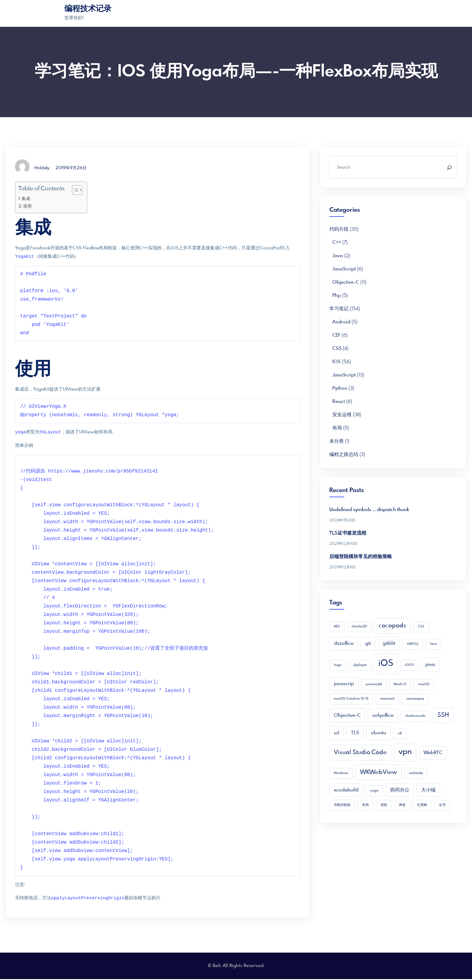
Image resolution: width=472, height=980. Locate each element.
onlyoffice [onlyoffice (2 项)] (383, 715)
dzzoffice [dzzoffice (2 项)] (344, 643)
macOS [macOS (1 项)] (424, 684)
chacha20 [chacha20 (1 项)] (359, 627)
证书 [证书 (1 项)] (442, 805)
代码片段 (339, 229)
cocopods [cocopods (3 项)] (392, 626)
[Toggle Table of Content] (74, 190)
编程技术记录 (88, 9)
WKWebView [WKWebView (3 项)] (379, 772)
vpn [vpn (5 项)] (405, 752)
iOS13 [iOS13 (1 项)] (409, 665)
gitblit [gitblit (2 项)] (389, 643)
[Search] (449, 167)
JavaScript (344, 269)
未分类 (337, 441)
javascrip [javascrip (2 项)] (344, 684)
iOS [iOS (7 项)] (386, 663)
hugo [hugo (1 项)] (338, 665)
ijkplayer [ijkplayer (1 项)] (360, 665)
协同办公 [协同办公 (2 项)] (400, 790)
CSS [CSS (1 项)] (421, 627)
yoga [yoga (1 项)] (374, 791)
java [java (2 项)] (430, 665)
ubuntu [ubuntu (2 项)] (379, 733)
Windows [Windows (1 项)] (341, 773)
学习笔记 (339, 309)
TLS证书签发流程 (348, 533)
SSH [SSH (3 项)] (443, 715)
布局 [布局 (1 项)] (365, 805)
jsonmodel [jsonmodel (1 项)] (374, 684)
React (339, 402)
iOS (337, 362)
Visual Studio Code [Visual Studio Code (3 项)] (360, 752)
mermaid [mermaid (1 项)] (387, 699)
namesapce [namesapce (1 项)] (415, 699)
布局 (337, 428)
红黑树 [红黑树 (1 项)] (422, 805)
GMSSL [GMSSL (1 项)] (413, 644)
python (340, 388)
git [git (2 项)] (368, 643)
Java (338, 256)
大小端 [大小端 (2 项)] (428, 790)
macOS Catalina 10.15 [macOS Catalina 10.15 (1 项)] (351, 699)
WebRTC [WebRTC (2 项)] (433, 753)
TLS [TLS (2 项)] (355, 733)
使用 (27, 206)
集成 (26, 199)
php (337, 296)
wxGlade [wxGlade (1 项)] (416, 773)
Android (341, 322)
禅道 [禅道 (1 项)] (402, 805)
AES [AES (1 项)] (337, 627)
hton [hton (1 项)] (434, 644)
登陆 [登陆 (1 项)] (384, 805)
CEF (336, 335)
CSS (337, 349)
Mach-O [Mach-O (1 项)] (400, 684)
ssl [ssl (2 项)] (337, 733)
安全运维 (342, 415)
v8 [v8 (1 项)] (400, 733)
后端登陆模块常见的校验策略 (361, 557)
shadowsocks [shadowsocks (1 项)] (415, 716)
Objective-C (346, 282)
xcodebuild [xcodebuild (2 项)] (346, 790)
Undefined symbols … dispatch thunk (369, 510)
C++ (337, 243)
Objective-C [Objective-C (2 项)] (347, 715)
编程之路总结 (344, 455)
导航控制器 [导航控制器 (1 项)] (342, 805)
